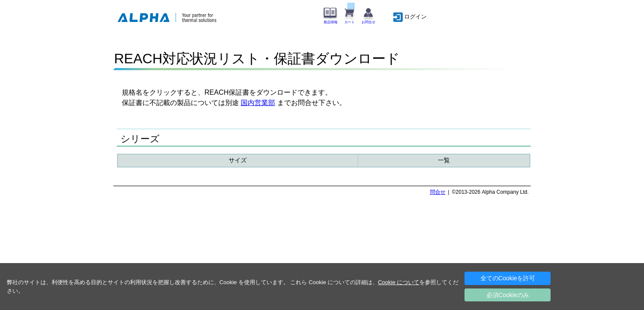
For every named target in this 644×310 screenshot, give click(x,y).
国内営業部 (258, 103)
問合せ (438, 192)
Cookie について (399, 282)
